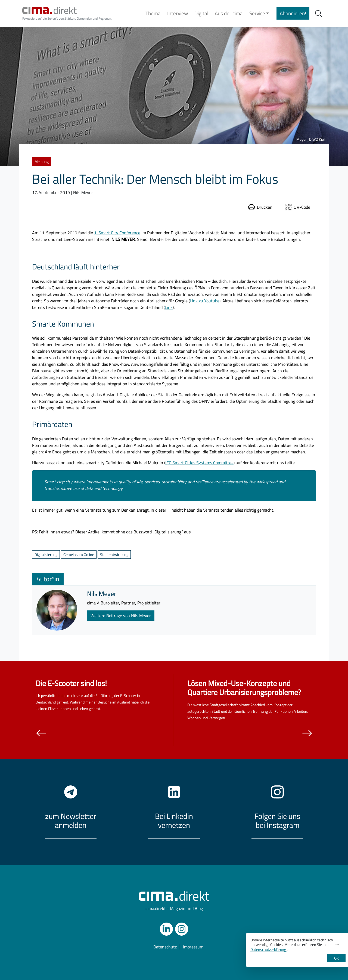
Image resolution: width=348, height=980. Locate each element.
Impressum (193, 947)
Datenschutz (165, 947)
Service (257, 13)
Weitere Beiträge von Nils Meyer (121, 616)
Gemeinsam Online (79, 554)
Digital (201, 13)
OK (336, 958)
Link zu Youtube (205, 301)
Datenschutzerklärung (269, 949)
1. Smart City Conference (117, 233)
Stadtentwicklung (114, 554)
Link (169, 307)
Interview (178, 13)
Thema (153, 13)
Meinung (42, 162)
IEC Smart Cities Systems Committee (199, 463)
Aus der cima (229, 13)
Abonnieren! (293, 13)
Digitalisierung (46, 554)
